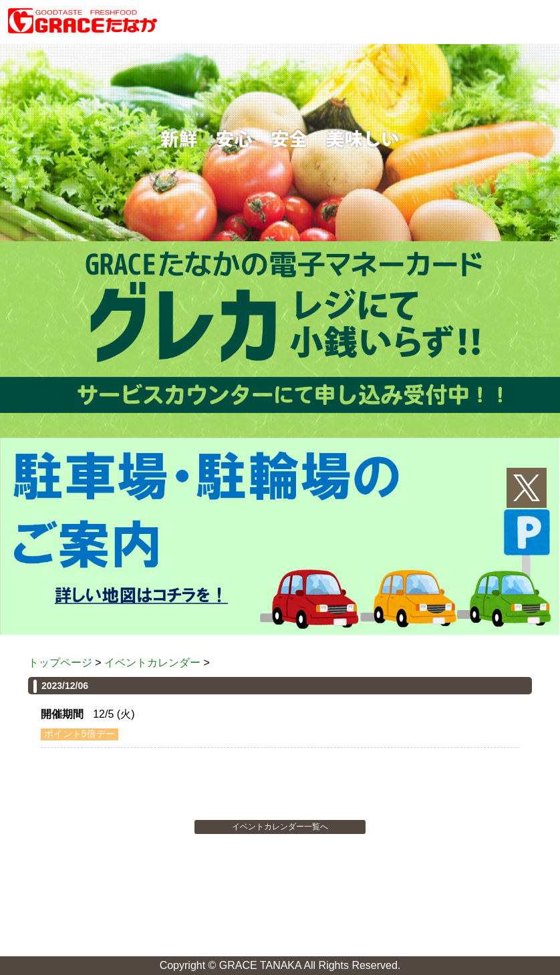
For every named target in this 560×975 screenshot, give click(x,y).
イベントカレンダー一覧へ (280, 827)
